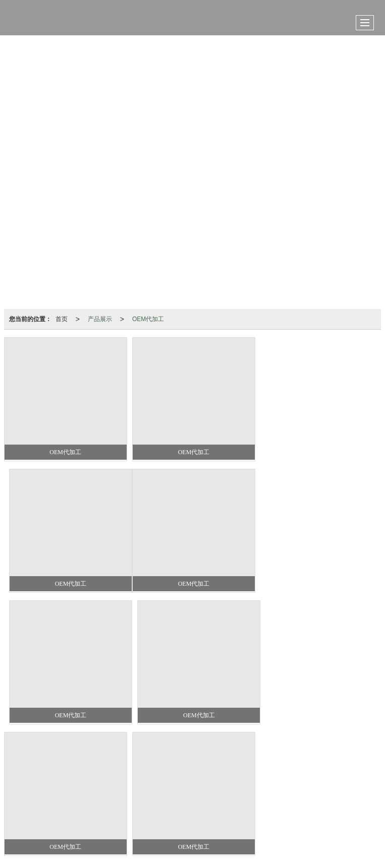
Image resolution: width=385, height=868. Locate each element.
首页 (62, 319)
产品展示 (100, 319)
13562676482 (181, 794)
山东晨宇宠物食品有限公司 (123, 804)
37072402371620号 (176, 824)
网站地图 (186, 804)
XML (215, 804)
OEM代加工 (148, 319)
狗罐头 (168, 784)
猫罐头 (196, 784)
